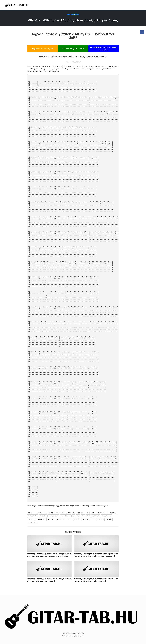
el (46, 520)
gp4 (83, 524)
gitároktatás (101, 520)
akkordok (39, 520)
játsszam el (61, 527)
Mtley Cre (75, 15)
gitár (51, 520)
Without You (32, 530)
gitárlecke (91, 520)
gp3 (78, 524)
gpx (88, 524)
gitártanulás (65, 524)
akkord (31, 520)
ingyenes (51, 527)
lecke (70, 527)
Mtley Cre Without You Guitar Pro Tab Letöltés (105, 54)
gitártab (43, 524)
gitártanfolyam (53, 524)
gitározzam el (33, 524)
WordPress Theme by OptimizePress (73, 636)
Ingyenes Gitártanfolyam (41, 54)
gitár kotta (59, 520)
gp (73, 524)
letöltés (77, 527)
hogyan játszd (41, 527)
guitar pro (96, 524)
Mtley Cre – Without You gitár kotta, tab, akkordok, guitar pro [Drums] (73, 22)
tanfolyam (100, 527)
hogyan (31, 527)
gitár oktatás (70, 520)
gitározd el (112, 520)
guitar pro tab (107, 524)
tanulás (109, 527)
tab (93, 527)
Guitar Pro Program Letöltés (73, 54)
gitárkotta (81, 520)
